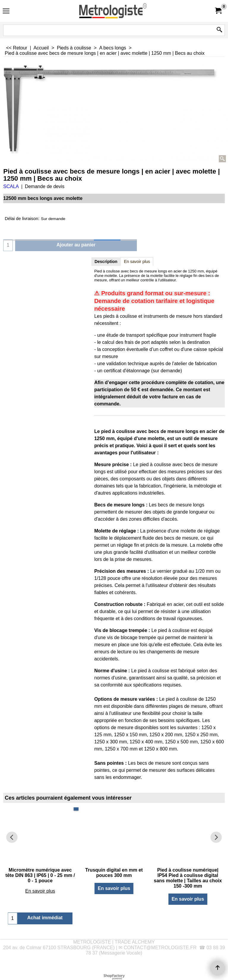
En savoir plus (137, 262)
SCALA (11, 186)
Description (106, 262)
